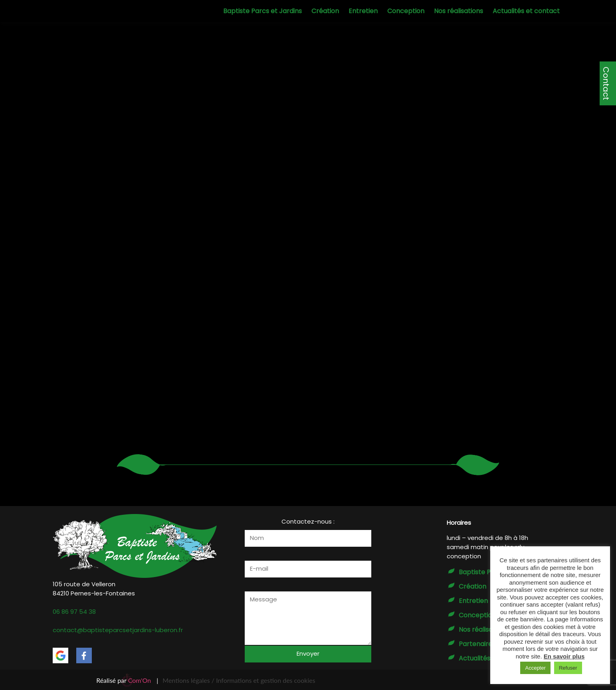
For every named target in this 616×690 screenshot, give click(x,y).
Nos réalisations (459, 11)
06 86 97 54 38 (74, 612)
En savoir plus (564, 656)
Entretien (363, 11)
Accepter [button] (535, 668)
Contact (606, 83)
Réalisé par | (127, 680)
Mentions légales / (188, 680)
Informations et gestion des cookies (265, 680)
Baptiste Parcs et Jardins (262, 11)
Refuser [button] (568, 668)
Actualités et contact (526, 11)
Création (325, 11)
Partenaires (477, 644)
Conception (406, 11)
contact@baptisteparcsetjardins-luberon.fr (118, 630)
